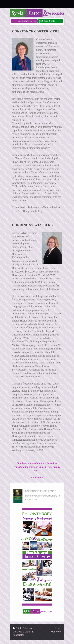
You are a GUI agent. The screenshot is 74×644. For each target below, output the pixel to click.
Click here (52, 496)
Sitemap (27, 628)
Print (17, 628)
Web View (56, 632)
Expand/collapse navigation (37, 4)
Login (58, 628)
